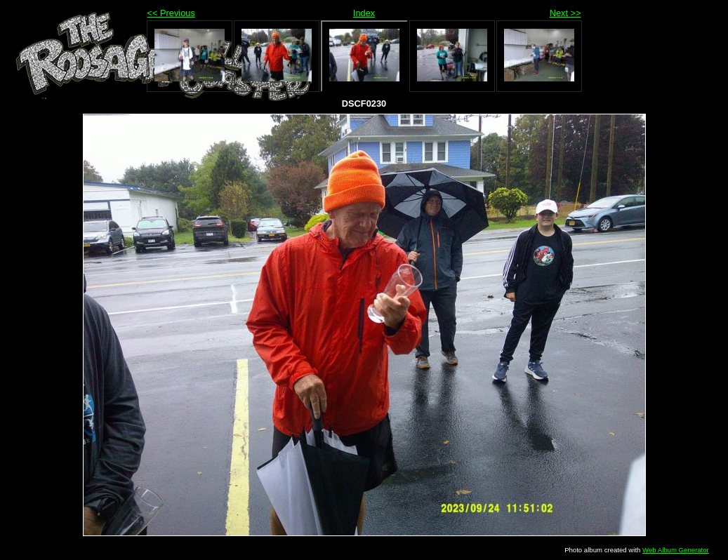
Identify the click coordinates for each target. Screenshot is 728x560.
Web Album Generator (676, 550)
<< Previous (171, 13)
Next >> (565, 13)
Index (364, 13)
